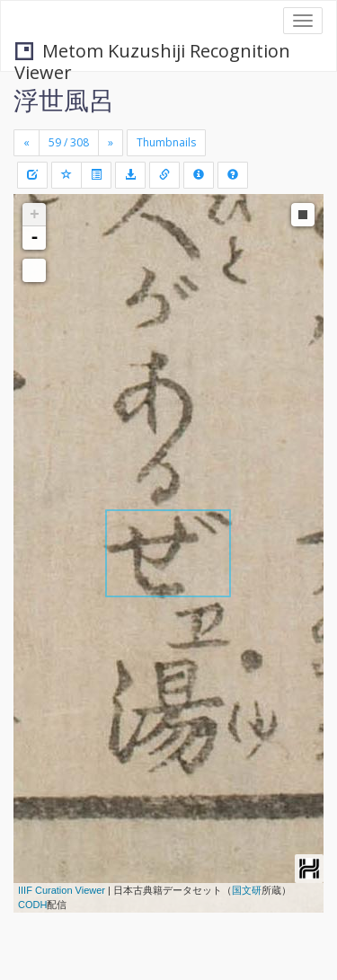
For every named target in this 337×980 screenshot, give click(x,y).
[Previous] (27, 143)
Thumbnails (166, 142)
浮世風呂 (64, 100)
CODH (32, 905)
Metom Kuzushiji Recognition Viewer (152, 53)
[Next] (111, 143)
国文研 (247, 890)
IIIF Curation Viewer (62, 890)
